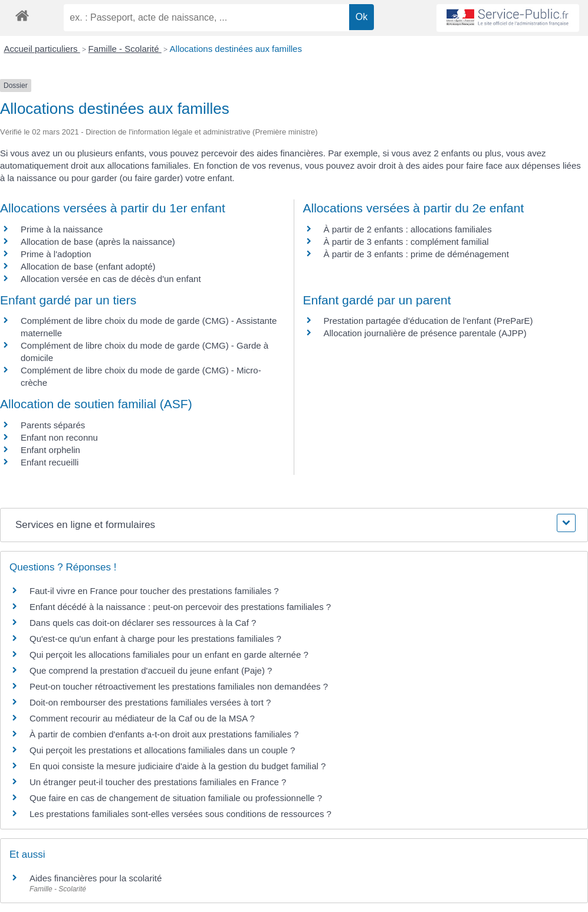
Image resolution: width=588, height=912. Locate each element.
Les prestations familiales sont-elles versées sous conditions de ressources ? (180, 814)
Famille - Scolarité (125, 49)
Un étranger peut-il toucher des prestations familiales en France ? (158, 782)
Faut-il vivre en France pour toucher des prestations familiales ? (154, 591)
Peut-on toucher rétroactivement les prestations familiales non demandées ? (179, 686)
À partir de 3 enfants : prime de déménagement (416, 254)
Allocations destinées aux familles (236, 49)
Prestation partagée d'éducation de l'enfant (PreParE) (428, 321)
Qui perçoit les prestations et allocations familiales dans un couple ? (162, 750)
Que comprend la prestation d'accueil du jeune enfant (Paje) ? (151, 670)
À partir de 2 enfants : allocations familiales (408, 229)
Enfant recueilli (50, 462)
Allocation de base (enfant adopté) (88, 266)
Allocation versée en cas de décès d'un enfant (111, 279)
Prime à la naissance (62, 229)
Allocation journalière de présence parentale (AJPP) (425, 333)
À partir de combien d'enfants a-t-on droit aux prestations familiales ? (164, 734)
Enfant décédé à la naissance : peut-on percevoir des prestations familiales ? (180, 607)
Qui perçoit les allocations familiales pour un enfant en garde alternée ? (169, 655)
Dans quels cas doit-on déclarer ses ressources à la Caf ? (143, 623)
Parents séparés (53, 425)
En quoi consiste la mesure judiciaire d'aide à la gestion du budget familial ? (178, 766)
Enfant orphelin (50, 450)
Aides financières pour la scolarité (96, 878)
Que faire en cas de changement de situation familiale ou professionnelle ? (176, 798)
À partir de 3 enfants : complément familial (406, 242)
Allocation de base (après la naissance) (98, 242)
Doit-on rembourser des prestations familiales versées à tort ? (150, 702)
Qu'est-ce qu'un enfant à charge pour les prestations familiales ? (155, 639)
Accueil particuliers (42, 49)
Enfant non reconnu (59, 437)
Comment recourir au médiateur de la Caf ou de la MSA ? (142, 718)
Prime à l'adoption (56, 254)
